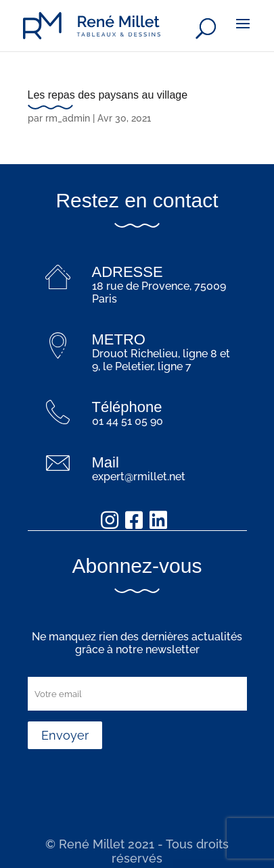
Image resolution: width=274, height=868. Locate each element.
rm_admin (68, 118)
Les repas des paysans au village (108, 95)
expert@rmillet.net (139, 477)
